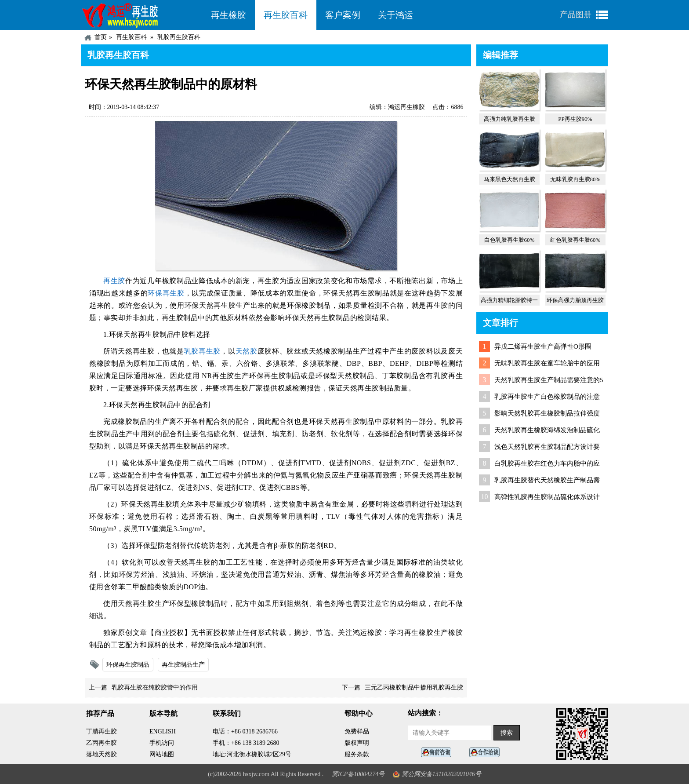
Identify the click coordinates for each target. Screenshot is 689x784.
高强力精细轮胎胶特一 (509, 300)
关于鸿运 (395, 15)
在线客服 (439, 753)
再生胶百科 (286, 15)
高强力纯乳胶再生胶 (509, 119)
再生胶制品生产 (183, 665)
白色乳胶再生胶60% (509, 240)
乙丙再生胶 (102, 743)
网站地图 (162, 754)
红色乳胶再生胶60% (575, 240)
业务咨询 (487, 753)
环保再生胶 (166, 293)
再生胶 (114, 281)
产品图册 (576, 15)
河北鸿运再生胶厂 (141, 15)
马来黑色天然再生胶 (509, 179)
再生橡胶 (228, 15)
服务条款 (357, 754)
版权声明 (357, 743)
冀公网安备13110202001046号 (441, 774)
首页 (101, 37)
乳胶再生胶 (203, 351)
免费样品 (357, 731)
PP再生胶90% (575, 119)
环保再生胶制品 (128, 665)
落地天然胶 (102, 754)
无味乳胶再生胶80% (575, 179)
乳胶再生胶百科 (179, 37)
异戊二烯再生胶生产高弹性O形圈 (543, 346)
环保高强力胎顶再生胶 (575, 300)
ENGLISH (163, 731)
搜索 (507, 733)
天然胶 (247, 351)
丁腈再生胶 (102, 731)
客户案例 (343, 15)
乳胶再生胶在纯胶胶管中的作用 (155, 687)
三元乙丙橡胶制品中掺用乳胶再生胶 (414, 687)
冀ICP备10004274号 (358, 774)
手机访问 (162, 743)
